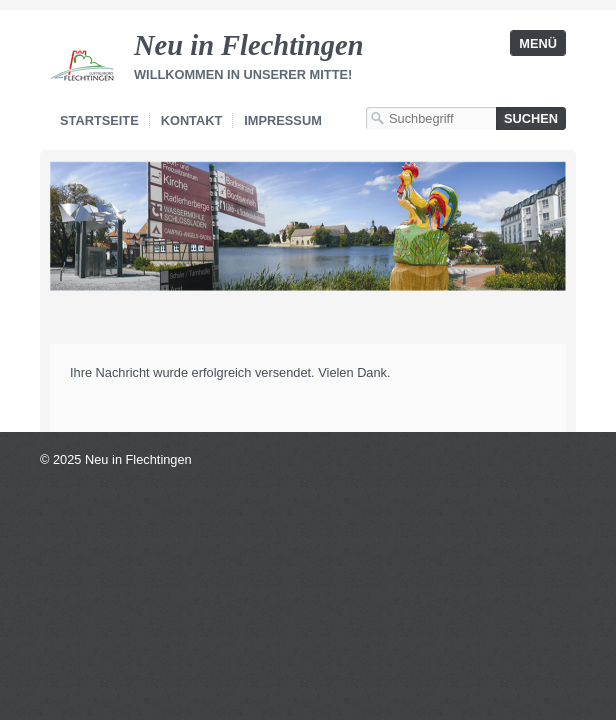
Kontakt (192, 120)
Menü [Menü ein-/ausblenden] (538, 43)
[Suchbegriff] (431, 118)
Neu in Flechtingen (249, 45)
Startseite (99, 120)
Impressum (283, 120)
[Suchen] (531, 118)
